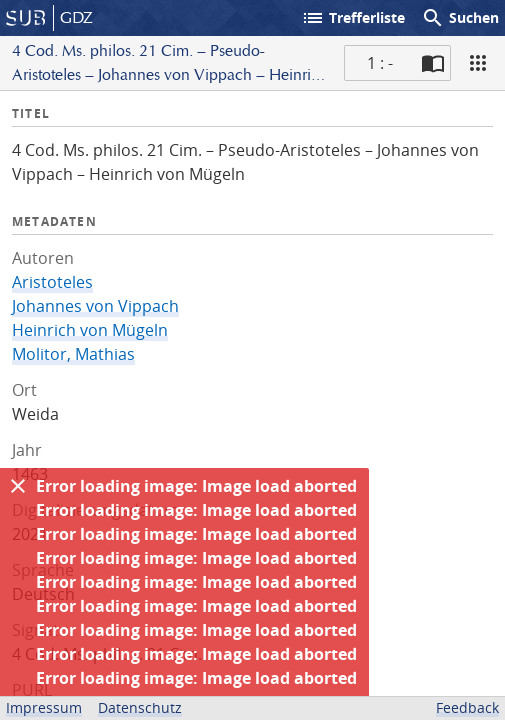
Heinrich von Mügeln (90, 330)
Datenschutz (140, 707)
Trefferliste (353, 18)
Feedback (467, 707)
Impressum (44, 707)
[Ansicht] (478, 63)
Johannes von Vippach (95, 306)
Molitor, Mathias (73, 354)
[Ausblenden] (18, 486)
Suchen (460, 18)
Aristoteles (52, 282)
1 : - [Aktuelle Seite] (380, 63)
